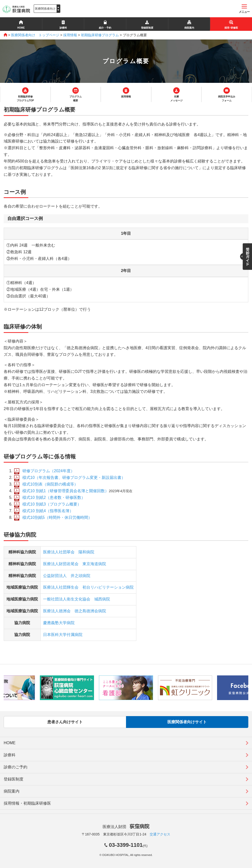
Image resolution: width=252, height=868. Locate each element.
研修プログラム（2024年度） (48, 471)
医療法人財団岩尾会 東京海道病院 (75, 564)
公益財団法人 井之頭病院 (67, 576)
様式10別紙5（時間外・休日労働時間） (57, 517)
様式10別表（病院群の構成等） (50, 484)
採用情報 (70, 35)
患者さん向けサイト (65, 722)
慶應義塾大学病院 (59, 623)
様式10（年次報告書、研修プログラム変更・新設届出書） (74, 478)
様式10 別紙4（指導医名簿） (48, 511)
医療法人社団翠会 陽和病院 (69, 552)
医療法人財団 (126, 827)
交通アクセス (160, 834)
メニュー (244, 9)
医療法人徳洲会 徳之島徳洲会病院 (75, 611)
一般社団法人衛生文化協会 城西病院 (77, 599)
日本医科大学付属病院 (63, 635)
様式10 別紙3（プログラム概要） (52, 504)
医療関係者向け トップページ (35, 35)
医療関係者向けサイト (187, 722)
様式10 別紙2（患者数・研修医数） (54, 497)
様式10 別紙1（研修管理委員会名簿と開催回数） (66, 491)
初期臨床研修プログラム (100, 35)
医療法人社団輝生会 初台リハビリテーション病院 (88, 587)
